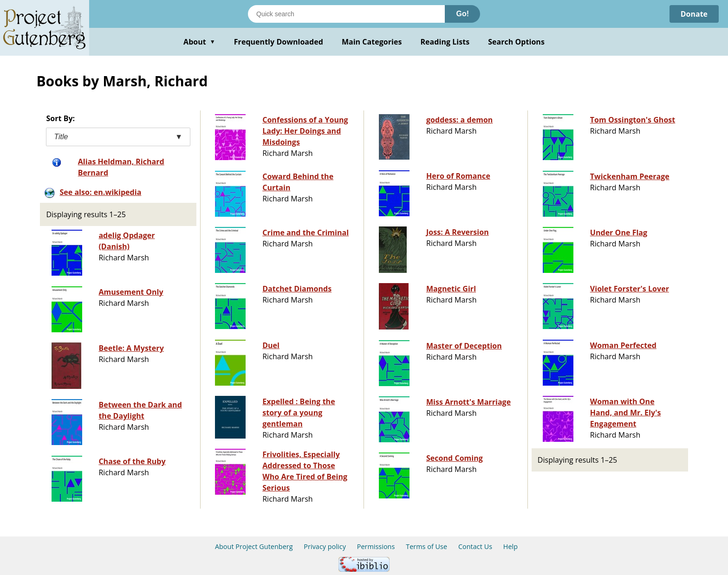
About (199, 42)
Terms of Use (426, 546)
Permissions (376, 546)
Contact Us (475, 546)
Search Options (516, 42)
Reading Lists (445, 42)
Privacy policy (325, 546)
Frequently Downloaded (279, 42)
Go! (462, 14)
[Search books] (346, 14)
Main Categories (372, 42)
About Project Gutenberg (254, 546)
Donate (694, 14)
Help (510, 546)
